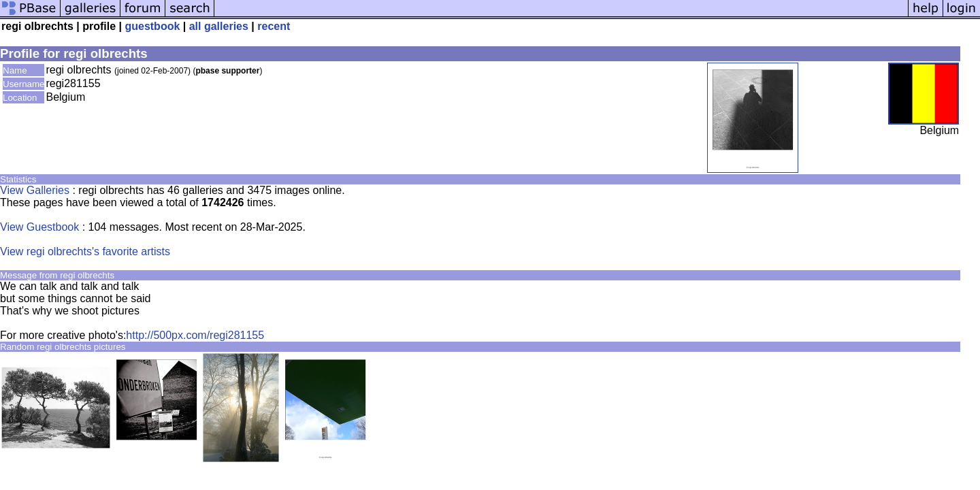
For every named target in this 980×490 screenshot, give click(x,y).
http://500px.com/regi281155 (195, 335)
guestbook (152, 26)
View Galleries (35, 190)
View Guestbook (39, 227)
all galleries (219, 26)
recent (274, 26)
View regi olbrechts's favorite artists (85, 251)
